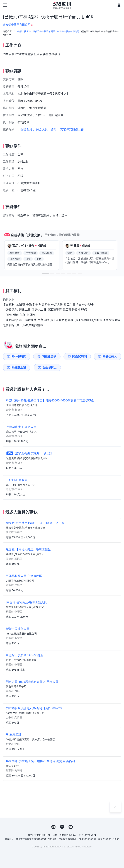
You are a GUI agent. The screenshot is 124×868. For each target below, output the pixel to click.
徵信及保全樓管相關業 (44, 31)
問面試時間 (79, 356)
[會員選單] (119, 5)
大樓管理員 (25, 129)
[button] (45, 273)
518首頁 (18, 31)
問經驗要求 (49, 356)
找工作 (27, 31)
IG (54, 827)
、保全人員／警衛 (45, 129)
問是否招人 (110, 356)
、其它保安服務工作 (71, 129)
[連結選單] (5, 5)
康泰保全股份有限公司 (68, 31)
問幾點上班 (19, 368)
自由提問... (50, 368)
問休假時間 (19, 356)
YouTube (71, 827)
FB (62, 827)
